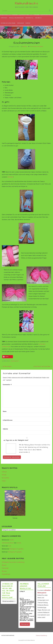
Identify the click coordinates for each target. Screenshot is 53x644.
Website (5, 429)
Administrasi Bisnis (8, 543)
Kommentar (7, 385)
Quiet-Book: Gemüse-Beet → (43, 366)
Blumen (4, 571)
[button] (8, 357)
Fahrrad (4, 472)
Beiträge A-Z (29, 18)
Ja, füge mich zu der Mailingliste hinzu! (27, 439)
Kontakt (28, 23)
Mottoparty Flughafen (16, 549)
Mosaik (4, 475)
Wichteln (10, 177)
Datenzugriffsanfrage (8, 635)
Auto (10, 546)
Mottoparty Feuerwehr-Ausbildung (13, 562)
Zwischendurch (15, 361)
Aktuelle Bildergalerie (16, 18)
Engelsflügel (6, 574)
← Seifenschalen (6, 366)
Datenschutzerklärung (8, 23)
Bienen (4, 565)
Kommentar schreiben (36, 46)
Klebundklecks (26, 3)
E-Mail (22, 591)
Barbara (24, 46)
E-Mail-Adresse (8, 420)
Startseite (4, 18)
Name (5, 411)
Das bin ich (38, 18)
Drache (12, 540)
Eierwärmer (6, 478)
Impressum (20, 23)
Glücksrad (5, 568)
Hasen (4, 481)
